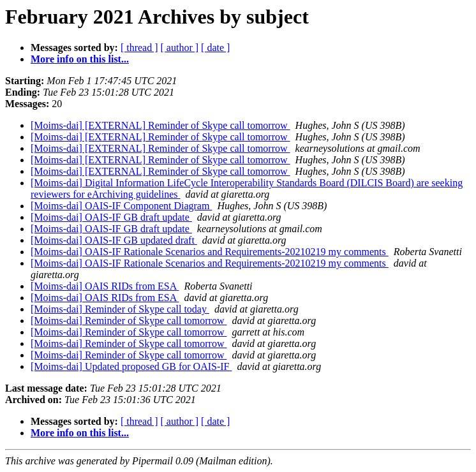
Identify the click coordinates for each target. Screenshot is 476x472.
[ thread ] (139, 48)
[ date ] (215, 48)
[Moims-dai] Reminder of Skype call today (120, 309)
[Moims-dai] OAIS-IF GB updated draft (114, 240)
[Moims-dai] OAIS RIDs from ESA (105, 286)
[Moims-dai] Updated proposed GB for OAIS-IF (131, 366)
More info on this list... (80, 59)
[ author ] (180, 48)
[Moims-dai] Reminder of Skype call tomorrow (129, 321)
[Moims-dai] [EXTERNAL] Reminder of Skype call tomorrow (160, 125)
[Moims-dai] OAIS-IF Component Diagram (121, 206)
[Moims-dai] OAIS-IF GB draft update (111, 217)
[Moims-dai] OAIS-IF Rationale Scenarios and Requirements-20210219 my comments (210, 252)
